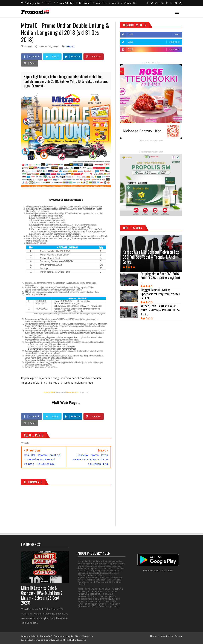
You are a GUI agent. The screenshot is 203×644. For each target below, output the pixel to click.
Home (48, 3)
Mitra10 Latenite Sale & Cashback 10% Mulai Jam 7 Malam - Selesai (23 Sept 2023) (42, 595)
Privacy (178, 636)
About (116, 3)
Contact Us (130, 3)
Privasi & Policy (65, 3)
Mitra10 (70, 46)
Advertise (101, 3)
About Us (166, 636)
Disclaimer (85, 3)
